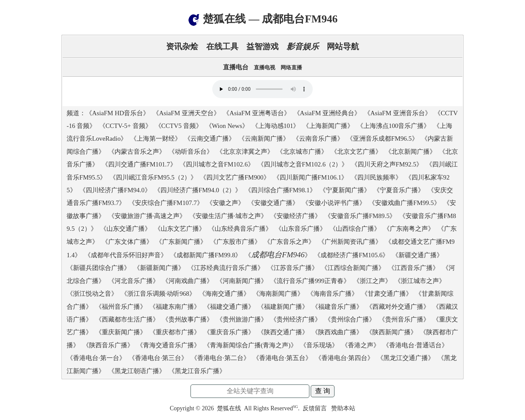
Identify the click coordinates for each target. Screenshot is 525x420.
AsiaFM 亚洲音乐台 (398, 113)
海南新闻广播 (278, 294)
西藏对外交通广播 (398, 307)
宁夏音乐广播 (399, 190)
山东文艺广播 (180, 229)
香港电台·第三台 (158, 358)
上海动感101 (276, 126)
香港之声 (361, 345)
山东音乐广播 (301, 229)
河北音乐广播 (134, 281)
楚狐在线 (229, 408)
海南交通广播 (224, 294)
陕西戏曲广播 (337, 332)
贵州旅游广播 (242, 319)
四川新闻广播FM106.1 (311, 177)
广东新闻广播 (181, 242)
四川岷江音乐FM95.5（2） (153, 177)
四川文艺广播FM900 (235, 177)
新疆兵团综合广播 (98, 268)
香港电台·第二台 (220, 358)
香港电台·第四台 (345, 358)
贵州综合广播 (350, 319)
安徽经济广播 (296, 216)
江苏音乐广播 (293, 268)
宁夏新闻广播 (345, 190)
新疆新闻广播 (159, 268)
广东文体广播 (127, 242)
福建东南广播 (175, 307)
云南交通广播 (210, 138)
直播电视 (265, 67)
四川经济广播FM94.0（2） (198, 190)
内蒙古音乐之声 (137, 152)
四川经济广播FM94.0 (115, 190)
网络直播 (291, 67)
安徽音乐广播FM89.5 (360, 216)
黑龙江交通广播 (406, 358)
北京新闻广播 (410, 152)
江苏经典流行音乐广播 (226, 268)
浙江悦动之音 (92, 294)
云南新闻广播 (264, 138)
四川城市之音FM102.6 (217, 164)
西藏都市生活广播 (127, 319)
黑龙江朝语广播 (137, 371)
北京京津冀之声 (245, 152)
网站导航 (343, 47)
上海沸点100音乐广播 (394, 126)
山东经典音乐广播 (240, 229)
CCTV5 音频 (179, 126)
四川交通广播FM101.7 (139, 164)
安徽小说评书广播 (334, 203)
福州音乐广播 (121, 307)
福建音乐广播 (337, 307)
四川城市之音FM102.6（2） (303, 164)
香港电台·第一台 (96, 358)
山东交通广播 (126, 229)
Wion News (227, 126)
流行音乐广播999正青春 (310, 281)
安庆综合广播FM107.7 (166, 203)
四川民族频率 (376, 177)
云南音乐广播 (318, 138)
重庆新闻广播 (121, 332)
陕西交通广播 (283, 332)
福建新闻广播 (283, 307)
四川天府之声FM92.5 (387, 164)
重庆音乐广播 (229, 332)
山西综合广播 (355, 229)
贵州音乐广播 (404, 319)
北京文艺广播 (356, 152)
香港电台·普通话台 (415, 345)
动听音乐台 (191, 152)
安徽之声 (225, 203)
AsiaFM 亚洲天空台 (186, 113)
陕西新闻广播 (391, 332)
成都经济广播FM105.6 (351, 255)
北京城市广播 (302, 152)
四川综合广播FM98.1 (280, 190)
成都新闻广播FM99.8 (206, 255)
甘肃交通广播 (387, 294)
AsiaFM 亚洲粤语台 (257, 113)
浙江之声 (372, 281)
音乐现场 (319, 345)
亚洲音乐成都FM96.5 (382, 138)
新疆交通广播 (418, 255)
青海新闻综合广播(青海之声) (250, 345)
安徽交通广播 (273, 203)
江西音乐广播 (414, 268)
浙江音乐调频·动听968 (158, 294)
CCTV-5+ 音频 (125, 126)
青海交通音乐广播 (168, 345)
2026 (208, 408)
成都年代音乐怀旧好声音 (126, 255)
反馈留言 (316, 408)
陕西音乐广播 (108, 345)
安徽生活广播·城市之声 (228, 216)
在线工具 (222, 47)
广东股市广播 (235, 242)
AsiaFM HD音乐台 (118, 113)
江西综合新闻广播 (353, 268)
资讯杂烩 (182, 47)
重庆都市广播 (175, 332)
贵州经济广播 (296, 319)
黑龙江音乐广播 (197, 371)
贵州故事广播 (187, 319)
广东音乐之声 (289, 242)
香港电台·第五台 (282, 358)
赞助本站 (343, 408)
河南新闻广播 (242, 281)
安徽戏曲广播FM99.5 (404, 203)
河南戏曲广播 (187, 281)
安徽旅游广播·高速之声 (147, 216)
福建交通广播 (229, 307)
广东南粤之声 (409, 229)
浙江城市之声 (420, 281)
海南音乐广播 (332, 294)
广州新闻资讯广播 (350, 242)
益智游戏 (262, 47)
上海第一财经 (156, 138)
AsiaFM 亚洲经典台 (327, 113)
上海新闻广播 (328, 126)
